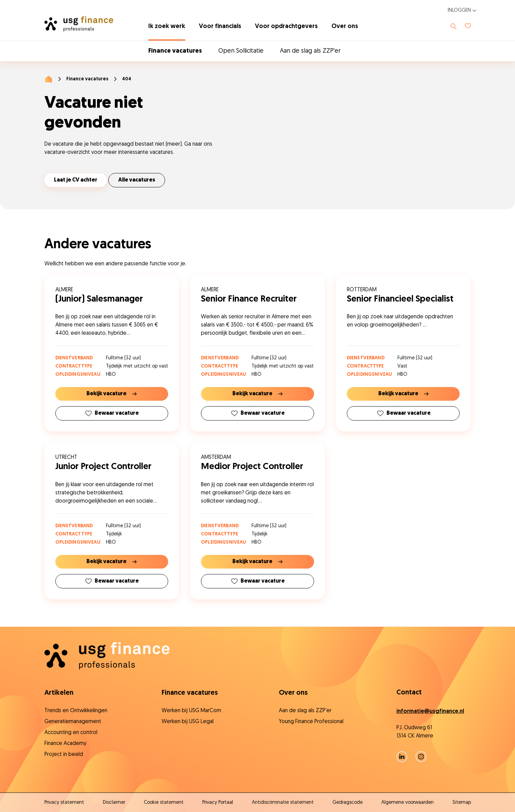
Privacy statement (64, 803)
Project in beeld (64, 755)
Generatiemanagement (73, 722)
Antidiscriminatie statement (283, 803)
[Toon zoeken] (453, 26)
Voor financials (220, 26)
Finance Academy (65, 744)
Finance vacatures (175, 51)
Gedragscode (348, 803)
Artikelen (59, 693)
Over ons (345, 26)
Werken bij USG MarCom (191, 711)
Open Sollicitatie (241, 51)
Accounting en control (71, 733)
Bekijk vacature (112, 394)
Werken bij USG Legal (188, 722)
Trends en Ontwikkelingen (76, 711)
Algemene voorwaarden (408, 803)
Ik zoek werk (167, 26)
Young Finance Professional (311, 722)
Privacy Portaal (218, 803)
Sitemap (462, 803)
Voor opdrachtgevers (286, 26)
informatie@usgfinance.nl (430, 711)
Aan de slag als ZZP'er (310, 51)
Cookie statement (164, 803)
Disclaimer (114, 803)
